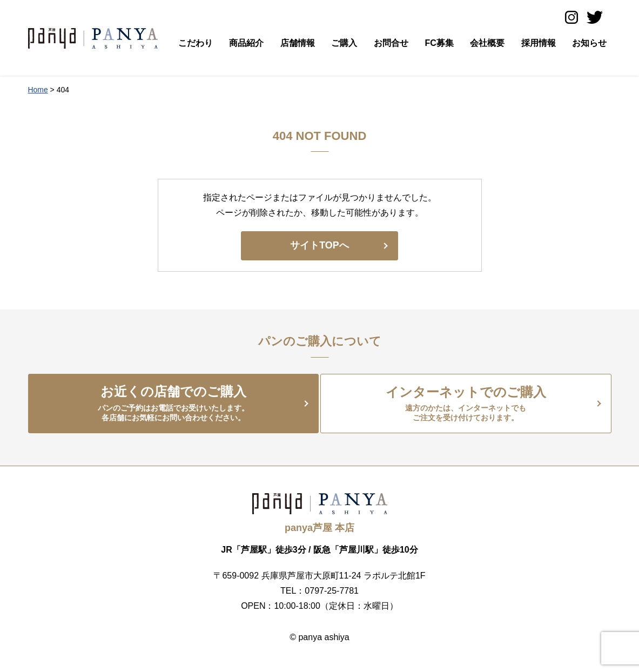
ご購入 (344, 43)
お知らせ (589, 43)
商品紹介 (246, 43)
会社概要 (487, 43)
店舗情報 (298, 43)
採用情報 (539, 43)
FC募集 (439, 43)
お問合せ (391, 43)
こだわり (196, 43)
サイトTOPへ (319, 245)
